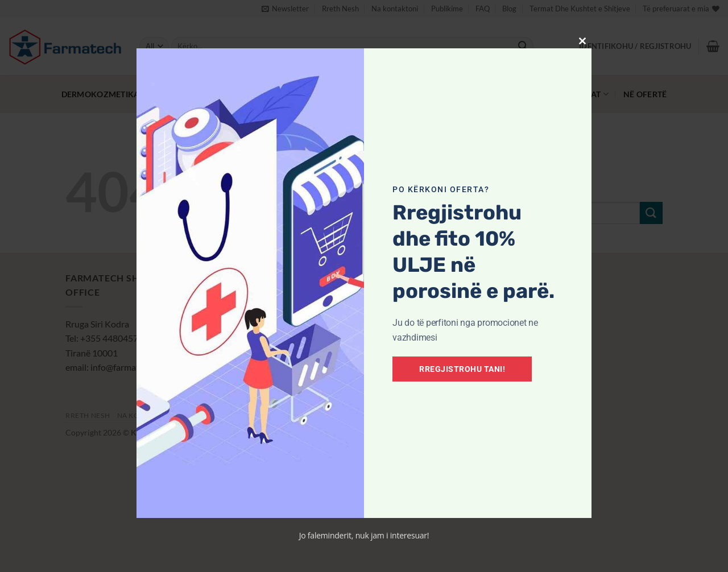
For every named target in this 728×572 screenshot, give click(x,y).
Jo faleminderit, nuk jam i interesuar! (364, 535)
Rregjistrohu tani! (462, 369)
